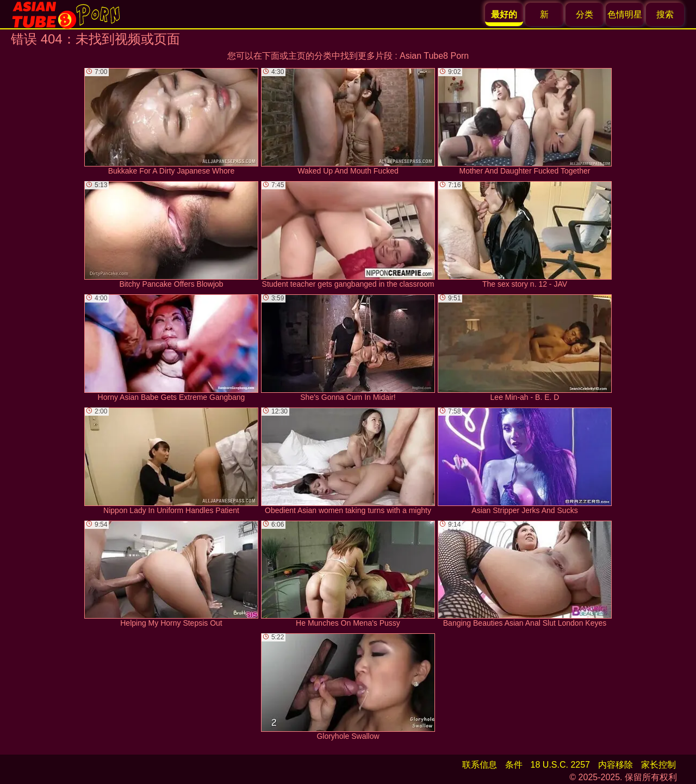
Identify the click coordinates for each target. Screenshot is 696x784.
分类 (585, 14)
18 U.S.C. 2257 (560, 765)
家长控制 (658, 765)
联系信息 (480, 765)
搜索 (665, 14)
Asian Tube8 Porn (434, 56)
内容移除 (616, 765)
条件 (514, 765)
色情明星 (625, 14)
